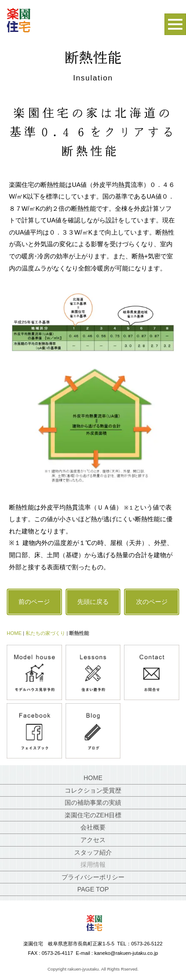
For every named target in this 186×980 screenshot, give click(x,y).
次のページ (152, 602)
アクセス (93, 840)
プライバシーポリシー (93, 877)
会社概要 (93, 827)
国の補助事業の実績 (93, 803)
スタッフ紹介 (93, 852)
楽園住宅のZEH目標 (93, 815)
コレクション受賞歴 (93, 790)
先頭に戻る (93, 602)
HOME (14, 633)
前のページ (34, 602)
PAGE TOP (93, 889)
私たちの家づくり (45, 633)
